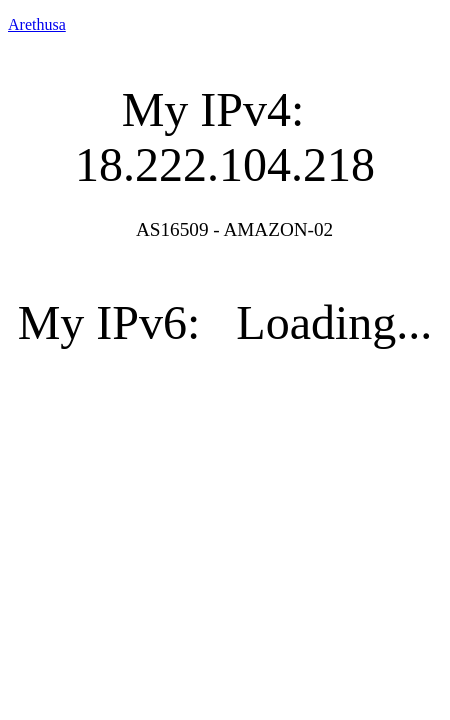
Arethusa (37, 24)
